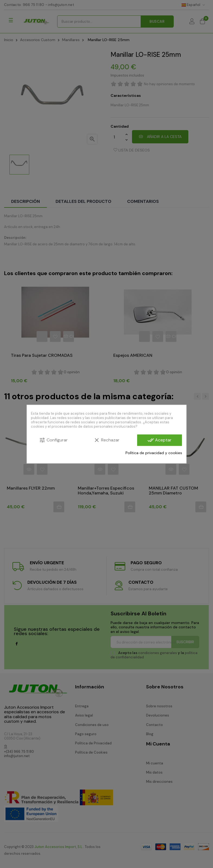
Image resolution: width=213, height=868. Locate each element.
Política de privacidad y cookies (154, 453)
